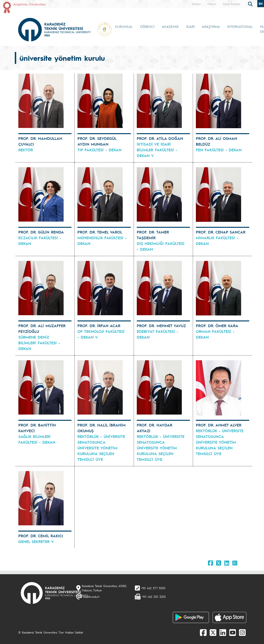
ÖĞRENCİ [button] (147, 26)
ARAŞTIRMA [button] (211, 26)
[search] (251, 4)
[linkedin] (223, 632)
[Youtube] (233, 632)
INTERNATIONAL (240, 26)
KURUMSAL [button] (124, 26)
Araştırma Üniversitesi (29, 4)
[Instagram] (242, 632)
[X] (213, 632)
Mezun (212, 4)
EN (261, 4)
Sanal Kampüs (232, 4)
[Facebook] (203, 632)
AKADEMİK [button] (170, 26)
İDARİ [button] (190, 26)
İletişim (196, 4)
